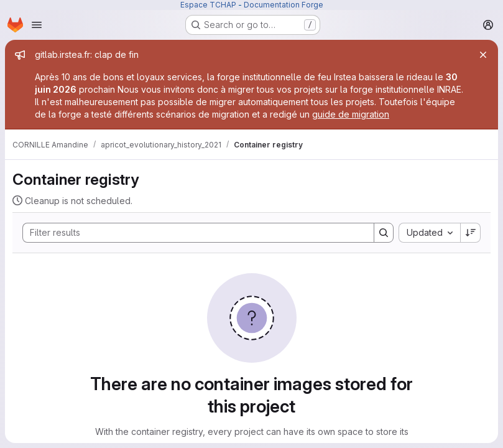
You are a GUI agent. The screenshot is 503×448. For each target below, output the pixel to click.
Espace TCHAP (208, 5)
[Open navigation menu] (37, 25)
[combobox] (429, 233)
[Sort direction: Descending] (471, 233)
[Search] (192, 233)
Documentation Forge (284, 5)
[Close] (483, 55)
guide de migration (351, 114)
